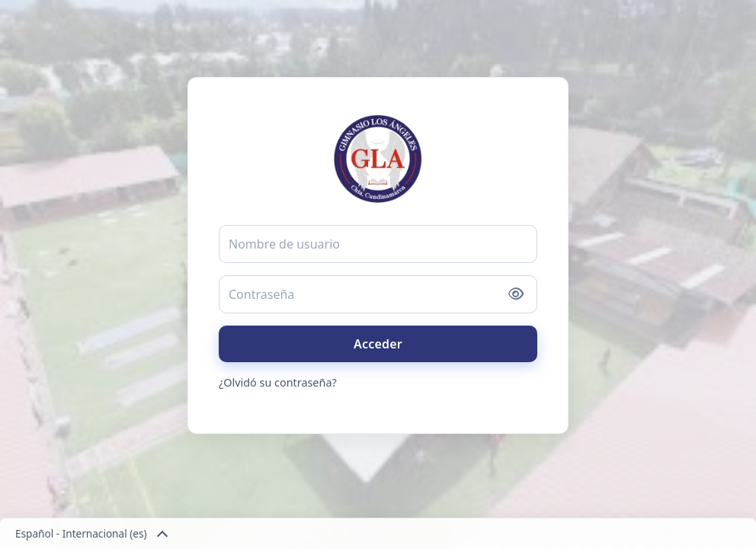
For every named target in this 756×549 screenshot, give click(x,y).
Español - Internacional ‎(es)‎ (91, 534)
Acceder (378, 344)
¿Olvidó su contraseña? (278, 382)
